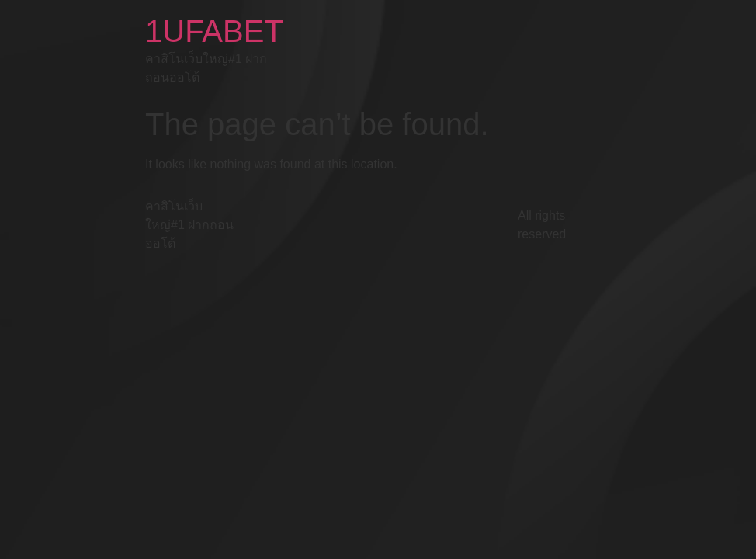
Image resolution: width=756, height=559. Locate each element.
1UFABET (214, 31)
